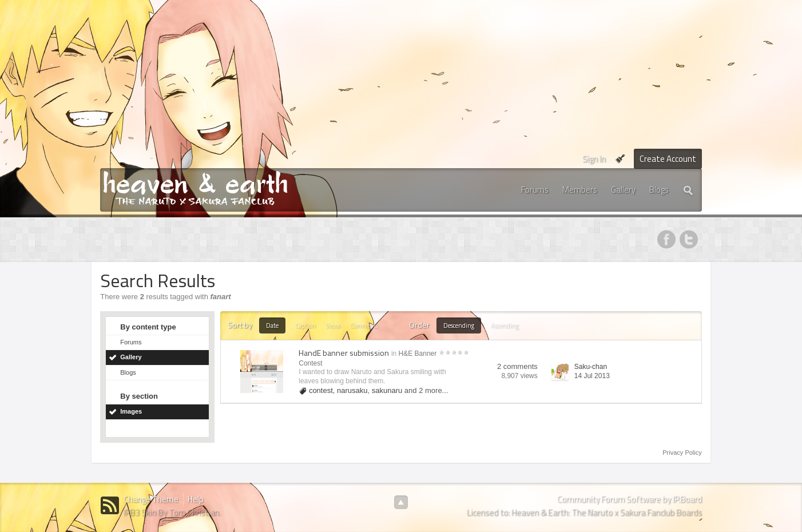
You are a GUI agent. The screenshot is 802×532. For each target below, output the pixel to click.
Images (131, 411)
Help (196, 499)
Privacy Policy (682, 452)
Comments (364, 325)
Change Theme (151, 499)
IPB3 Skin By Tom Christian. (172, 512)
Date (272, 325)
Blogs (659, 190)
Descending (459, 325)
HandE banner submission (344, 353)
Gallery (623, 190)
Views (333, 325)
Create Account (668, 159)
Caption (305, 325)
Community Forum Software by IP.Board (630, 499)
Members (580, 190)
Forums (535, 190)
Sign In (594, 159)
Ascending (505, 325)
